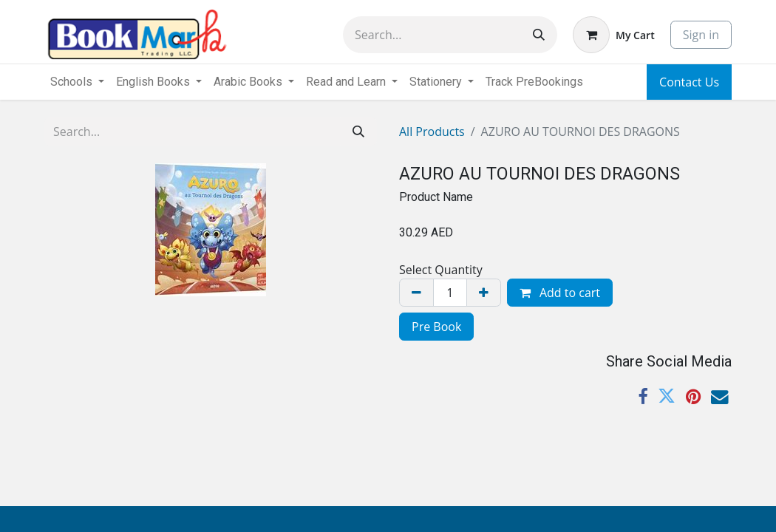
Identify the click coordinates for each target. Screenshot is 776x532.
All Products (432, 132)
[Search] (539, 35)
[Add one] (484, 293)
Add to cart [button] (560, 293)
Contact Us (689, 82)
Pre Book (436, 327)
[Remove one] (416, 293)
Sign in (701, 35)
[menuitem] (534, 82)
